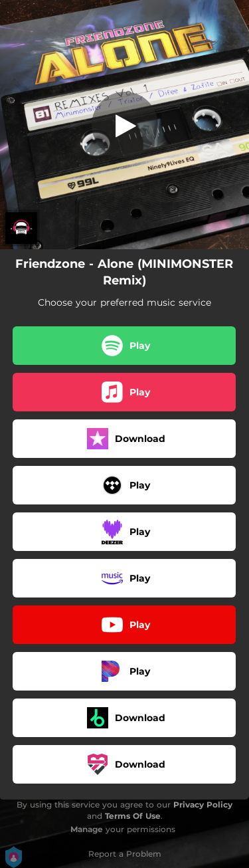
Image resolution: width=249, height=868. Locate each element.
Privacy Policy (203, 805)
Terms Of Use (133, 816)
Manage (87, 829)
